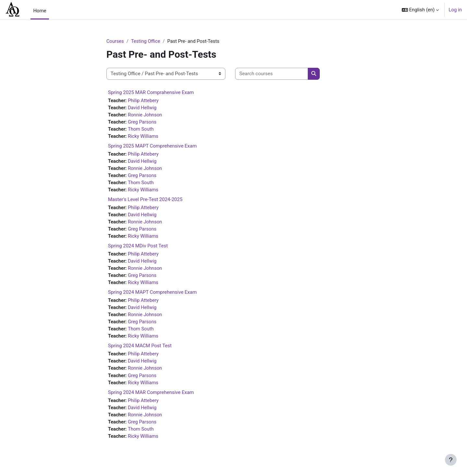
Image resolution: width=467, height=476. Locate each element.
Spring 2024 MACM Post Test (140, 350)
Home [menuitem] (40, 11)
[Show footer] (451, 460)
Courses (115, 41)
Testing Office (146, 41)
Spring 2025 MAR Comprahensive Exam (151, 92)
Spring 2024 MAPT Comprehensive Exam (152, 296)
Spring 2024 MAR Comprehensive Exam (151, 398)
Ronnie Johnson (146, 115)
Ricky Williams (144, 137)
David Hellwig (143, 108)
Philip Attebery (144, 101)
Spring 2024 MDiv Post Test (138, 249)
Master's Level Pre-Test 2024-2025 (145, 201)
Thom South (142, 130)
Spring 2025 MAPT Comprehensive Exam (152, 147)
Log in (455, 10)
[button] (420, 10)
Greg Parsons (143, 123)
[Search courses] (272, 74)
